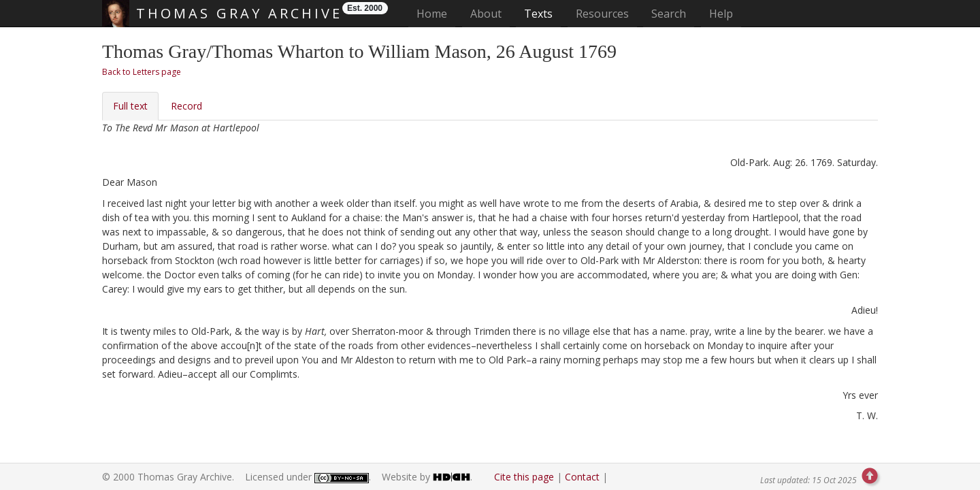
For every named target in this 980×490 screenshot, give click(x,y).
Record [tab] (186, 106)
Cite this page (524, 477)
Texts (538, 14)
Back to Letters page (142, 72)
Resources (602, 14)
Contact (582, 477)
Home (436, 13)
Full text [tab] (130, 106)
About (486, 14)
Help (721, 14)
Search (669, 14)
